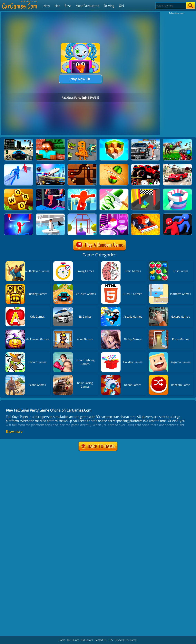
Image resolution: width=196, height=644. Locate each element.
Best (68, 6)
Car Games (132, 640)
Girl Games (87, 640)
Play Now (80, 79)
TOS (111, 640)
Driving (109, 6)
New (47, 6)
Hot (57, 6)
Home (62, 640)
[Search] (171, 6)
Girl (122, 6)
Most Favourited (87, 6)
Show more (14, 432)
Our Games (73, 640)
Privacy (119, 640)
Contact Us (101, 640)
